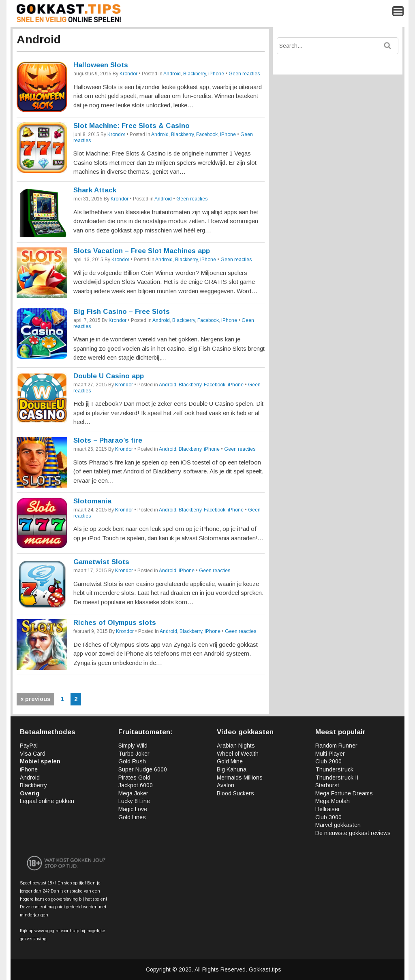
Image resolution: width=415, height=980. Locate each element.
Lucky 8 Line (134, 801)
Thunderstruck (334, 769)
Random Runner (336, 746)
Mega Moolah (333, 801)
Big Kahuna (232, 769)
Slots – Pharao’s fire (108, 440)
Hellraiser (328, 809)
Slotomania (92, 501)
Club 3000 (328, 817)
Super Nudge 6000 (143, 769)
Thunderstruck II (337, 778)
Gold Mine (230, 761)
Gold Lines (132, 817)
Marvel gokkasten (338, 825)
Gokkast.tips (265, 969)
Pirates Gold (134, 778)
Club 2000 (328, 761)
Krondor (128, 74)
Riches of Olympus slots (115, 623)
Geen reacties (244, 74)
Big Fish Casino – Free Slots (122, 312)
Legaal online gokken (47, 801)
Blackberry (195, 74)
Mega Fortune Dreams (344, 793)
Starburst (327, 785)
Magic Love (133, 809)
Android (172, 74)
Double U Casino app (109, 376)
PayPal (29, 746)
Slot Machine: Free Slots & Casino (132, 126)
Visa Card (33, 754)
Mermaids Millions (240, 778)
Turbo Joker (134, 754)
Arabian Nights (236, 746)
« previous (35, 699)
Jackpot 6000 (136, 785)
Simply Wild (133, 746)
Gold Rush (132, 761)
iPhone (216, 74)
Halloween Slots (101, 65)
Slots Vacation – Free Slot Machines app (142, 251)
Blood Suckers (235, 793)
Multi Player (330, 754)
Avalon (226, 785)
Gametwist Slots (101, 562)
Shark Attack (95, 190)
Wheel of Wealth (238, 754)
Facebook (207, 134)
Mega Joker (133, 793)
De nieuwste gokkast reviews (353, 833)
